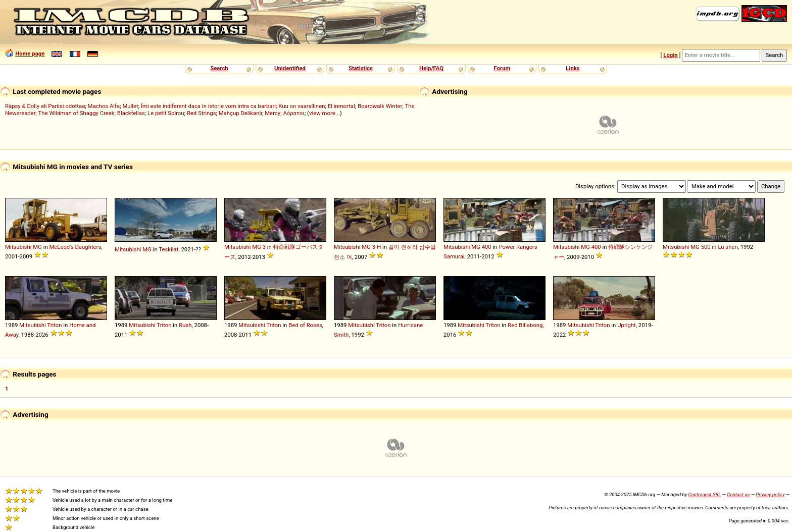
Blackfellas (131, 113)
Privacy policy (770, 494)
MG (37, 247)
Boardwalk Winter (380, 106)
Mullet (130, 106)
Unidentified (290, 68)
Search (219, 68)
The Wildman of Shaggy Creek (77, 113)
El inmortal (341, 106)
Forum (502, 68)
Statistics (361, 68)
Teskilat (168, 249)
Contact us (738, 494)
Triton (54, 325)
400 (487, 247)
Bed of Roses (305, 325)
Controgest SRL (704, 494)
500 (706, 247)
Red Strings (202, 113)
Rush (185, 325)
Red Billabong (525, 325)
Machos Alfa (104, 106)
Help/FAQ (431, 68)
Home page (30, 54)
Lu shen (728, 247)
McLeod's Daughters (75, 247)
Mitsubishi (18, 247)
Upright (627, 325)
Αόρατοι (294, 113)
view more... (325, 113)
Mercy (273, 113)
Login (670, 55)
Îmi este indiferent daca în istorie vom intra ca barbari (208, 106)
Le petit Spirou (166, 113)
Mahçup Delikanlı (240, 113)
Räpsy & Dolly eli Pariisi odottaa (45, 106)
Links (573, 68)
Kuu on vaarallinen (302, 106)
